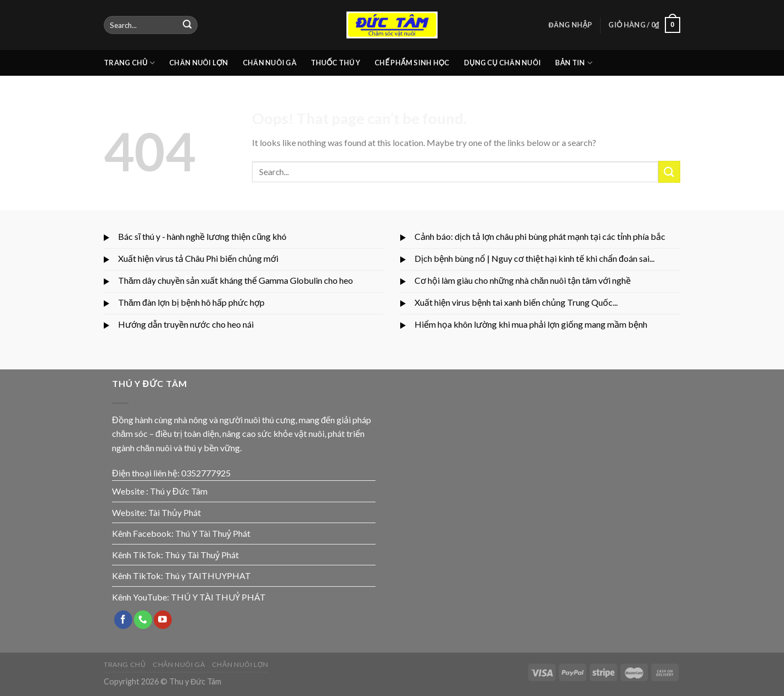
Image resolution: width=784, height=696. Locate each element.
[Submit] (187, 25)
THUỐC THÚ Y (335, 63)
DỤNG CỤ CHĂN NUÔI (502, 63)
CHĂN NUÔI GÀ (270, 63)
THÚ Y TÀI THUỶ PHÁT (218, 597)
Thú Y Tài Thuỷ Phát (213, 533)
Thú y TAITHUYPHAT (208, 576)
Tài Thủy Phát (175, 512)
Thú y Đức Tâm (179, 491)
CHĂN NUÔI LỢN (198, 63)
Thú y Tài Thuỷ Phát (202, 555)
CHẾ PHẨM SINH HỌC (412, 63)
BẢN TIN (574, 63)
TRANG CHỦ (129, 63)
